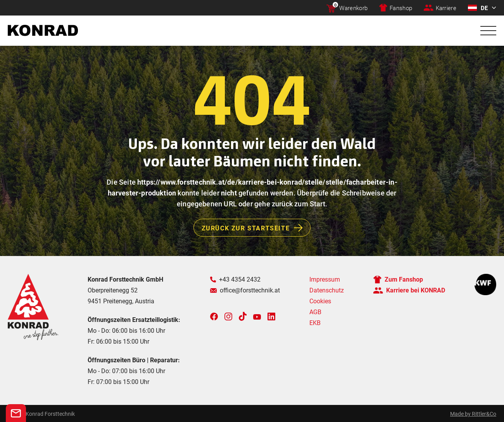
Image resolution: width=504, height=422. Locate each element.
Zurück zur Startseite (256, 228)
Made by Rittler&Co (473, 414)
